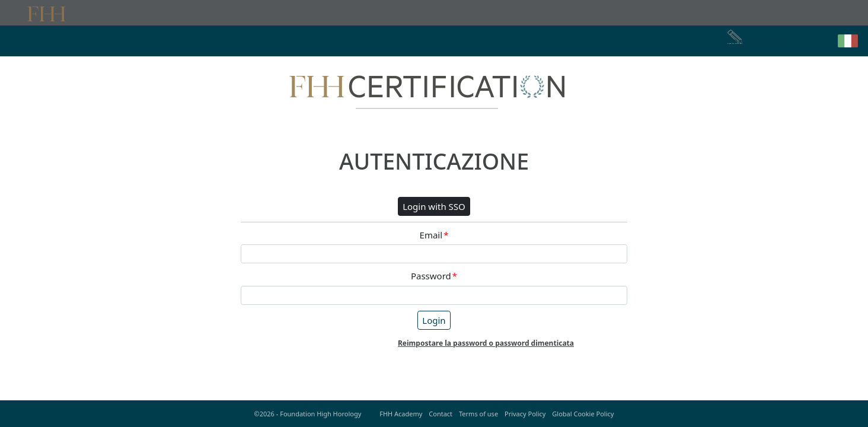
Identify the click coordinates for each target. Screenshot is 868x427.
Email (434, 235)
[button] (848, 41)
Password (434, 276)
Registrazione (756, 41)
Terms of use (478, 414)
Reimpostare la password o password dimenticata (486, 343)
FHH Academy (401, 414)
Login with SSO (434, 206)
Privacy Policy (525, 414)
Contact (441, 414)
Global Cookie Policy (583, 414)
